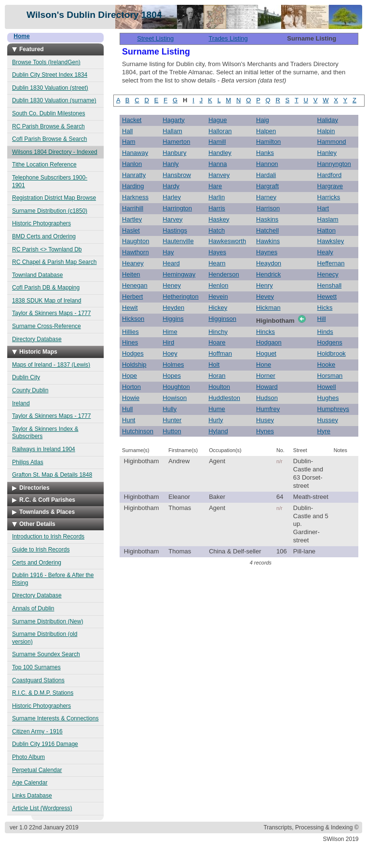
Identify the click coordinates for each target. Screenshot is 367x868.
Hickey (218, 308)
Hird (168, 342)
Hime (170, 332)
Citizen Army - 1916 (37, 731)
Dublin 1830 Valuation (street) (50, 88)
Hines (130, 342)
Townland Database (37, 275)
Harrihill (133, 208)
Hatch (217, 230)
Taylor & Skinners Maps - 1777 (51, 313)
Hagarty (174, 120)
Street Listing (155, 38)
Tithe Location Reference (44, 165)
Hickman (268, 308)
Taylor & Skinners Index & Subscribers (45, 433)
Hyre (324, 431)
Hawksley (331, 241)
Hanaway (135, 153)
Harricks (329, 197)
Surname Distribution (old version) (45, 638)
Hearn (217, 263)
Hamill (217, 142)
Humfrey (268, 409)
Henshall (330, 285)
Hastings (175, 230)
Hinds (325, 332)
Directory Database (37, 339)
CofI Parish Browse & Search (49, 139)
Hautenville (178, 241)
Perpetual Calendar (37, 770)
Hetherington (180, 296)
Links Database (32, 796)
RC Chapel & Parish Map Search (54, 262)
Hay (168, 252)
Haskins (267, 219)
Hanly (170, 164)
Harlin (217, 197)
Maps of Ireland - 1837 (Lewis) (51, 365)
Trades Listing (228, 38)
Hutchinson (138, 431)
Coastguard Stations (38, 680)
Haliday (328, 120)
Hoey (170, 353)
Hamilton (268, 142)
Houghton (176, 387)
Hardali (266, 175)
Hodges (133, 353)
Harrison (268, 208)
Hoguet (266, 353)
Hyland (218, 431)
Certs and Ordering (37, 563)
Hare (215, 186)
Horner (266, 376)
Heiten (131, 274)
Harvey (172, 219)
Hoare (217, 342)
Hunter (172, 420)
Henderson (224, 274)
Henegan (135, 285)
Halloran (220, 131)
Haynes (267, 252)
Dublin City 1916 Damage (45, 744)
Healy (325, 252)
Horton (131, 387)
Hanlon (132, 164)
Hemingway (179, 274)
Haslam (328, 219)
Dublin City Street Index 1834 (50, 75)
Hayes (217, 252)
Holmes (173, 365)
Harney (266, 197)
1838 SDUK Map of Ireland (47, 301)
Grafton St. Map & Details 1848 (52, 475)
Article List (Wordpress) (42, 808)
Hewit (130, 308)
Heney (172, 285)
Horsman (330, 376)
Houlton (219, 387)
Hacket (132, 120)
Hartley (132, 219)
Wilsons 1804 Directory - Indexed (55, 152)
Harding (133, 186)
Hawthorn (136, 252)
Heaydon (269, 263)
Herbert (132, 296)
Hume (217, 409)
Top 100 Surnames (36, 667)
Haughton (136, 241)
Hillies (130, 332)
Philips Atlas (28, 462)
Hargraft (267, 186)
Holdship (134, 365)
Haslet (131, 230)
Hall (127, 131)
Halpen (266, 131)
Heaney (133, 263)
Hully (170, 409)
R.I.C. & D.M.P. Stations (43, 693)
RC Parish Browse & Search (48, 126)
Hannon (267, 164)
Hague (217, 120)
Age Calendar (30, 783)
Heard (171, 263)
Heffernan (331, 263)
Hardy (171, 186)
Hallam (172, 131)
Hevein (218, 296)
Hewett (327, 296)
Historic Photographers (41, 223)
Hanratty (134, 175)
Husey (265, 420)
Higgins (173, 319)
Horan (217, 376)
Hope (129, 376)
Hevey (265, 296)
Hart (323, 208)
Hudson (267, 398)
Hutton (172, 431)
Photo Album (28, 757)
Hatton (326, 230)
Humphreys (333, 409)
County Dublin (30, 390)
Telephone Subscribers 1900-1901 (50, 181)
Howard (267, 387)
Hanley (327, 153)
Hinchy (218, 332)
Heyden (173, 308)
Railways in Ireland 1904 (44, 449)
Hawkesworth (227, 241)
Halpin (326, 131)
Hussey (328, 420)
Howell (327, 387)
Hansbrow (177, 175)
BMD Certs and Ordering (44, 236)
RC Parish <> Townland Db (47, 249)
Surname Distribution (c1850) (50, 211)
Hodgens (330, 342)
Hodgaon (269, 342)
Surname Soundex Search (46, 654)
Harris (217, 208)
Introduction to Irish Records (48, 537)
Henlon (218, 285)
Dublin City (26, 377)
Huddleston (224, 398)
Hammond (332, 142)
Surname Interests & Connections (55, 718)
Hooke (326, 365)
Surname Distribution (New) (48, 621)
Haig (263, 120)
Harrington (177, 208)
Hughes (328, 398)
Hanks (265, 153)
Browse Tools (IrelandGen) (46, 62)
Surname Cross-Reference (47, 326)
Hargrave (330, 186)
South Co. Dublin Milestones (48, 113)
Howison (175, 398)
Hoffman (220, 353)
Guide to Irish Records (41, 550)
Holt (214, 365)
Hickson (133, 319)
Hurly (216, 420)
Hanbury (174, 153)
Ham (129, 142)
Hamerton (176, 142)
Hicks (325, 308)
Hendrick (268, 274)
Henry (265, 285)
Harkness (135, 197)
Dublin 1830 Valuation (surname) (54, 100)
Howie (131, 398)
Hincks (265, 332)
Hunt (129, 420)
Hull (127, 409)
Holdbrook (332, 353)
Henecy (328, 274)
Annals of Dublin (33, 608)
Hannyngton (334, 164)
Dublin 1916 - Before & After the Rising (53, 579)
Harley (172, 197)
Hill (322, 319)
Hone (264, 365)
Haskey (219, 219)
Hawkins (268, 241)
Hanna (217, 164)
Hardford (330, 175)
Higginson (222, 319)
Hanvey (219, 175)
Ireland (21, 403)
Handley (220, 153)
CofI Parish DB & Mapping (46, 288)
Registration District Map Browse (54, 198)
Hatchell (267, 230)
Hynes (265, 431)
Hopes (172, 376)
